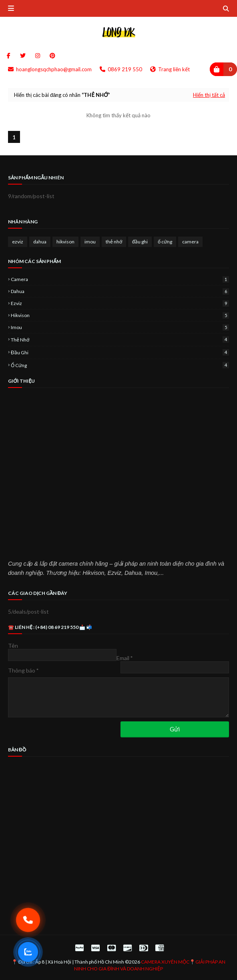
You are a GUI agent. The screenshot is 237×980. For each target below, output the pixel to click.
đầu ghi (140, 242)
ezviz (18, 242)
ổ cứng (165, 242)
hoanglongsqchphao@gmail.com (50, 69)
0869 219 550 (121, 69)
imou (90, 242)
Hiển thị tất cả (209, 95)
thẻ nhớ (114, 242)
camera (190, 242)
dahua (40, 242)
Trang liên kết (170, 69)
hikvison (65, 242)
